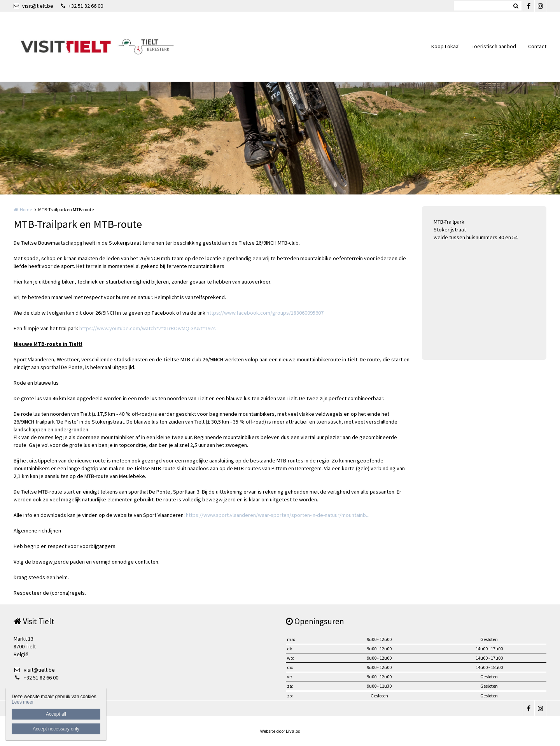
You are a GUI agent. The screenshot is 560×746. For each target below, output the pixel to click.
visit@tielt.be (33, 6)
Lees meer (23, 702)
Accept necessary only (56, 729)
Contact (537, 46)
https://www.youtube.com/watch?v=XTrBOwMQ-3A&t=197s (148, 328)
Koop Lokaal (445, 46)
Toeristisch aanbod (494, 46)
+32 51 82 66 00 (82, 6)
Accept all (56, 714)
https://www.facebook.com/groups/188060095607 (265, 313)
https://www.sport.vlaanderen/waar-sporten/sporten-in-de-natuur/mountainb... (278, 515)
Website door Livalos (280, 731)
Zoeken (516, 6)
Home (26, 209)
